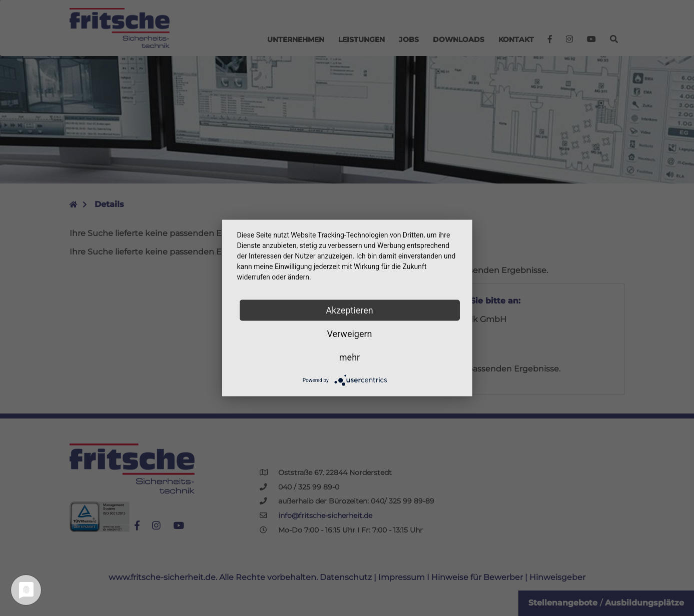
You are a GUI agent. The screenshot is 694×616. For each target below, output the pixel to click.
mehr (350, 357)
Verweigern (349, 334)
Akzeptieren (350, 310)
